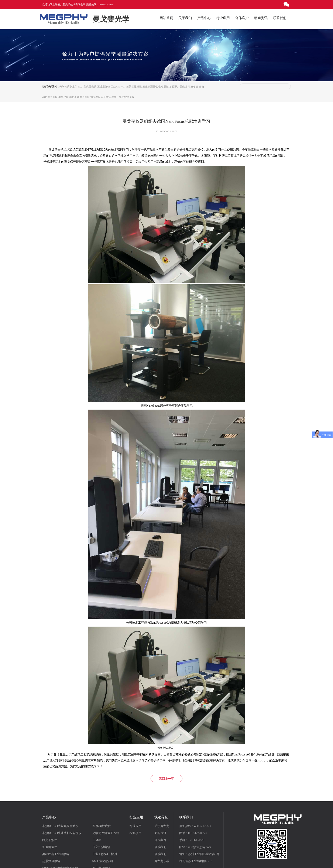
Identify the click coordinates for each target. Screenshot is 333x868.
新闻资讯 (160, 800)
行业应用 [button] (223, 18)
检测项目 (135, 800)
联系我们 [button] (280, 18)
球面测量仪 (83, 97)
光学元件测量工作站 (106, 800)
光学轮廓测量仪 (68, 87)
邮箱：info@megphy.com (195, 814)
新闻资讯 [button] (261, 18)
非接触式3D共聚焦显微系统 (60, 793)
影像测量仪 (50, 814)
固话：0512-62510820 (193, 800)
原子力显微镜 (180, 87)
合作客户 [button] (242, 18)
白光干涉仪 (50, 807)
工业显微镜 (104, 87)
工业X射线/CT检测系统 (107, 821)
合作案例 (160, 807)
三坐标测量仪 (150, 87)
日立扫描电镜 (101, 814)
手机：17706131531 (192, 807)
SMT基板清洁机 (103, 828)
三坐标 (97, 807)
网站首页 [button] (166, 18)
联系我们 (160, 814)
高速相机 (193, 87)
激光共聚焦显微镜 (101, 97)
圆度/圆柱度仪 (102, 793)
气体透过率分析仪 (104, 849)
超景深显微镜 (134, 87)
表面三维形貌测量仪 (123, 97)
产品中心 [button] (204, 18)
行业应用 (135, 793)
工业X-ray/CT (118, 87)
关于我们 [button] (185, 18)
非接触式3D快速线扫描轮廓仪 (62, 800)
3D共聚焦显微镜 (87, 87)
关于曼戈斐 (162, 793)
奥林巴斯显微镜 (67, 97)
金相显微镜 (165, 87)
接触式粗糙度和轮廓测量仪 (60, 835)
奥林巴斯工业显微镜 (56, 821)
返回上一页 (166, 745)
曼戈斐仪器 (162, 828)
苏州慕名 (222, 862)
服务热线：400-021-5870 (195, 793)
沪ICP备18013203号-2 (186, 862)
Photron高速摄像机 (104, 842)
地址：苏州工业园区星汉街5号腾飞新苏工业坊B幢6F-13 (199, 824)
